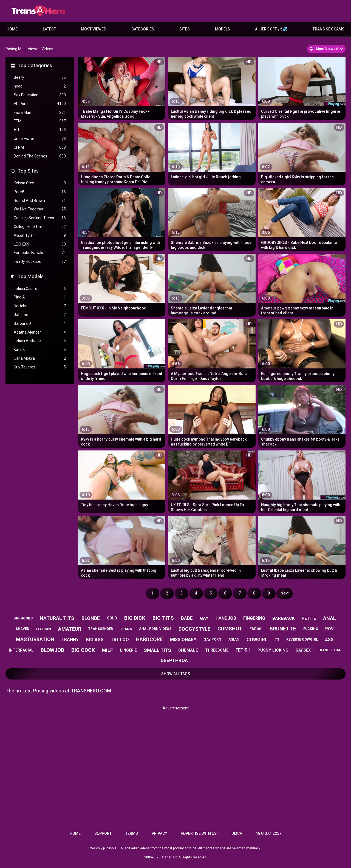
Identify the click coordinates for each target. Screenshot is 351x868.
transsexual (330, 650)
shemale (188, 650)
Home (12, 29)
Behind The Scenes (40, 156)
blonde (91, 618)
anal (329, 618)
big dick (135, 618)
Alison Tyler (40, 236)
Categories (143, 29)
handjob (226, 618)
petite (309, 618)
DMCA (237, 833)
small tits (158, 650)
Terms (132, 833)
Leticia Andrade (40, 341)
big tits (163, 618)
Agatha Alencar (40, 332)
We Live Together (40, 209)
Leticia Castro (40, 289)
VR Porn (40, 104)
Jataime (40, 315)
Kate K (40, 350)
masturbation (35, 639)
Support (103, 833)
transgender (101, 629)
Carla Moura (40, 358)
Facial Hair (40, 113)
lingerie (128, 650)
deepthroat (176, 660)
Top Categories (35, 65)
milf (107, 650)
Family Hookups (40, 262)
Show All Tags (176, 674)
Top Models (31, 276)
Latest (49, 29)
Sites (185, 29)
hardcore (149, 639)
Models (223, 29)
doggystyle (194, 629)
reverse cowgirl (302, 639)
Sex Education (40, 95)
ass (329, 640)
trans (126, 629)
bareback (283, 618)
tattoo (120, 640)
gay (204, 618)
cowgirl (257, 639)
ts (277, 639)
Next (285, 593)
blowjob (52, 650)
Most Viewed (94, 29)
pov (329, 629)
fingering (254, 618)
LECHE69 (40, 244)
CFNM (40, 147)
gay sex (303, 650)
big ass (95, 639)
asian (234, 639)
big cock (83, 650)
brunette (283, 629)
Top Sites (28, 171)
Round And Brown (40, 201)
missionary (183, 640)
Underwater (40, 139)
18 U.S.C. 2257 (269, 833)
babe (187, 618)
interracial (21, 650)
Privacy (159, 833)
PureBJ (40, 192)
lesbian (44, 629)
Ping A (40, 297)
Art (40, 130)
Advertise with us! (199, 833)
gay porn (212, 639)
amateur (70, 629)
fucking (311, 629)
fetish (243, 650)
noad (40, 86)
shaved (22, 629)
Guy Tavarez (40, 367)
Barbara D (40, 324)
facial (256, 629)
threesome (217, 650)
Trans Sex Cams (329, 29)
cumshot (230, 629)
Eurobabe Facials (40, 253)
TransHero (169, 857)
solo (112, 618)
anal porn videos (155, 629)
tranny (70, 639)
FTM (40, 121)
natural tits (57, 618)
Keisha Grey (40, 183)
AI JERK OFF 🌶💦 (271, 29)
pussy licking (273, 650)
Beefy (40, 77)
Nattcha (40, 306)
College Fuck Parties (40, 227)
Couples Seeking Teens (40, 218)
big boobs (23, 618)
